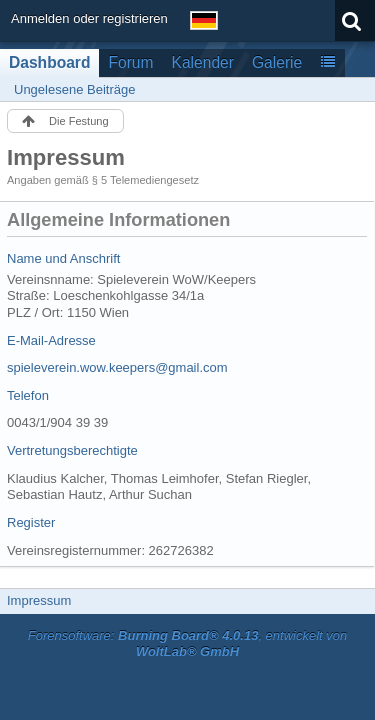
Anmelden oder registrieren (89, 18)
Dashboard (49, 62)
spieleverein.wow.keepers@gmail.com (117, 367)
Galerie (277, 62)
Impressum (39, 600)
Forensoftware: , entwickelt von (188, 644)
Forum (130, 62)
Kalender (203, 62)
